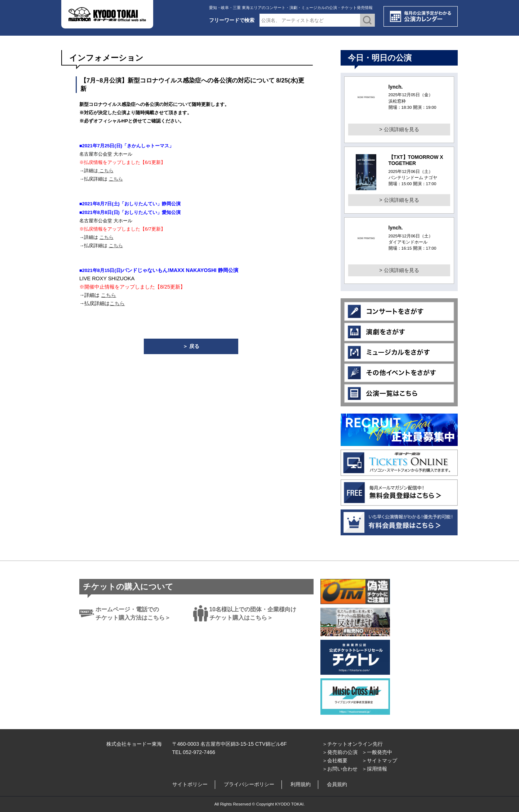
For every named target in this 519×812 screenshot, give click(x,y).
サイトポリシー (190, 784)
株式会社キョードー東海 (134, 744)
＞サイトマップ (380, 760)
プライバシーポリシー (249, 784)
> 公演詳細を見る (399, 129)
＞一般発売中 (377, 752)
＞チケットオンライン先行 (352, 744)
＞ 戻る (191, 346)
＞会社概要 (335, 760)
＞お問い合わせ (340, 769)
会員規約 (337, 784)
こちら (107, 171)
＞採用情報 (374, 769)
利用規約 (301, 784)
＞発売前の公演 (340, 752)
